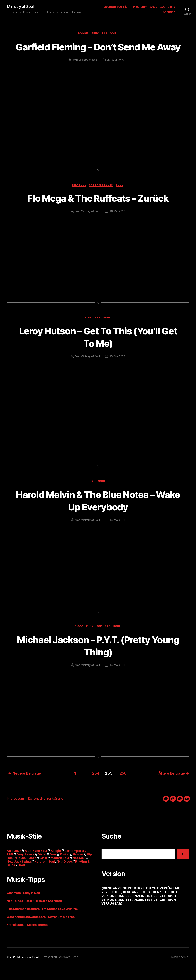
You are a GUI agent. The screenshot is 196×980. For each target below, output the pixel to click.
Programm (150, 7)
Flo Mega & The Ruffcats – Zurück (98, 211)
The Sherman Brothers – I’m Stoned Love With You (43, 922)
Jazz (33, 871)
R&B (105, 34)
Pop (100, 640)
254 (94, 786)
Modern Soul (60, 871)
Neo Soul (79, 198)
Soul (115, 34)
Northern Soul (45, 875)
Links (157, 12)
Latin (43, 871)
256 (123, 786)
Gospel (78, 868)
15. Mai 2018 (117, 370)
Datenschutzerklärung (48, 812)
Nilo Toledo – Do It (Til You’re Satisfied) (34, 914)
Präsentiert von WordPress (61, 970)
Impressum (16, 812)
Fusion (65, 868)
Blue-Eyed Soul (36, 864)
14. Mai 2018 (117, 533)
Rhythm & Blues (101, 198)
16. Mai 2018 (117, 224)
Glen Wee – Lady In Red (23, 906)
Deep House (25, 868)
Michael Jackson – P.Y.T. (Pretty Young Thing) (98, 659)
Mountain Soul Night (127, 7)
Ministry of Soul (21, 7)
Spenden (169, 12)
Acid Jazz (14, 864)
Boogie (83, 34)
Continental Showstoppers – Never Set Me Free (41, 930)
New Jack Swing (19, 875)
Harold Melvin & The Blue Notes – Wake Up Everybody (98, 514)
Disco (78, 640)
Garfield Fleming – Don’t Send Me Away (98, 53)
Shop (163, 7)
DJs (172, 7)
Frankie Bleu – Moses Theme (27, 938)
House (21, 871)
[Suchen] (183, 867)
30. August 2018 (117, 73)
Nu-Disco (65, 875)
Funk (95, 34)
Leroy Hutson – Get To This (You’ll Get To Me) (98, 350)
